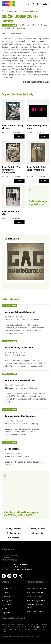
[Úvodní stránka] (8, 4)
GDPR (4, 608)
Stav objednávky (35, 597)
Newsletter (7, 597)
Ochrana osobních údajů (36, 606)
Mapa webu (7, 613)
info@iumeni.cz (40, 627)
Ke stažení (6, 605)
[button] (21, 576)
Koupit (19, 136)
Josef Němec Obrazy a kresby (12, 127)
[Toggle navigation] (28, 4)
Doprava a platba (35, 592)
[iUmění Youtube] (15, 576)
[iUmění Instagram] (10, 576)
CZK (45, 4)
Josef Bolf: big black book (37, 127)
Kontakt (5, 592)
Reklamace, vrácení (36, 600)
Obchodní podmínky (36, 589)
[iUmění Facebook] (4, 576)
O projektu (6, 589)
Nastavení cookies (36, 612)
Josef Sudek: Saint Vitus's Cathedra (36, 168)
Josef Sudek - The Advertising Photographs (11, 170)
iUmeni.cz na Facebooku (23, 569)
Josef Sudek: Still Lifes (10, 213)
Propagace (7, 600)
